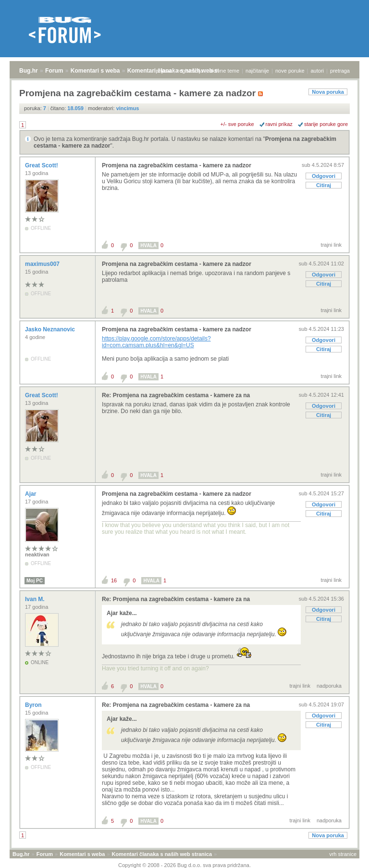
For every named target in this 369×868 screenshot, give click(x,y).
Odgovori (324, 176)
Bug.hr (29, 71)
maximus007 (43, 264)
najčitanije (257, 71)
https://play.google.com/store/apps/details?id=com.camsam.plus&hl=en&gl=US (156, 342)
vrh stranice (343, 854)
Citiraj (324, 185)
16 (114, 580)
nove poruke (290, 71)
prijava (163, 71)
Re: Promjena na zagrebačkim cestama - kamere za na (176, 395)
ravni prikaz (279, 124)
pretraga (340, 71)
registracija (191, 71)
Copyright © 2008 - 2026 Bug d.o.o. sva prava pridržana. (184, 865)
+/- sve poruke (237, 124)
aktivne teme (224, 71)
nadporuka (329, 686)
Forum (54, 71)
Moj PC (35, 581)
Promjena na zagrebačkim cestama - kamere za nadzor (177, 165)
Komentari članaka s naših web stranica (162, 854)
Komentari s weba (95, 71)
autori (318, 71)
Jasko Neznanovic (51, 329)
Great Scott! (42, 165)
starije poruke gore (326, 124)
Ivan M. (36, 599)
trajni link (331, 245)
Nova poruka (328, 92)
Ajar (31, 494)
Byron (34, 705)
